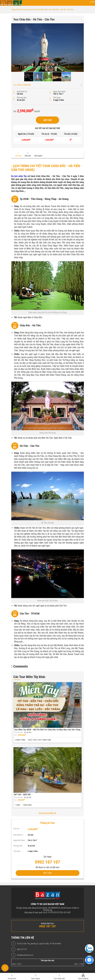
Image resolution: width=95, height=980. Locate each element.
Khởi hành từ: (22, 92)
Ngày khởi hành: (60, 92)
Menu (93, 2)
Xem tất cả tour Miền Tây (47, 813)
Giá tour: (17, 829)
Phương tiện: (22, 98)
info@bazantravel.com (25, 955)
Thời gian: (57, 98)
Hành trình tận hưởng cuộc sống (11, 5)
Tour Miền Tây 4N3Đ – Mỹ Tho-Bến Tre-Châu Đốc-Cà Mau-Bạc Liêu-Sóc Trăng (47, 730)
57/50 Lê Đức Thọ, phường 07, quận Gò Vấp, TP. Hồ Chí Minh (39, 944)
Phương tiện (19, 732)
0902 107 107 (22, 949)
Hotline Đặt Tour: (47, 923)
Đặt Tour (47, 120)
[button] (81, 26)
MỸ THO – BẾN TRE (23, 795)
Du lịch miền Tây (19, 176)
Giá (15, 735)
